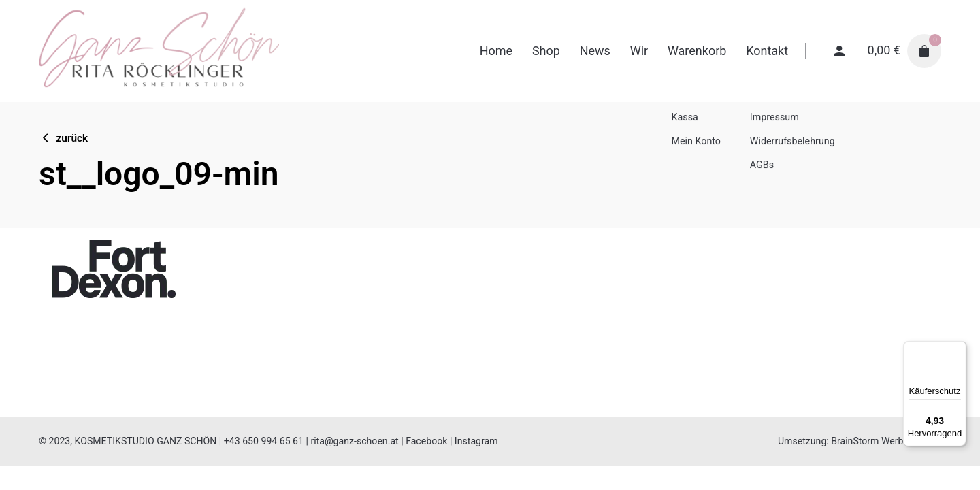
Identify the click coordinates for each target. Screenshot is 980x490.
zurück (63, 138)
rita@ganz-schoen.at (354, 441)
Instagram (476, 441)
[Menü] (958, 349)
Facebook (426, 441)
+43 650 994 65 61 (264, 441)
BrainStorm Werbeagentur (886, 441)
